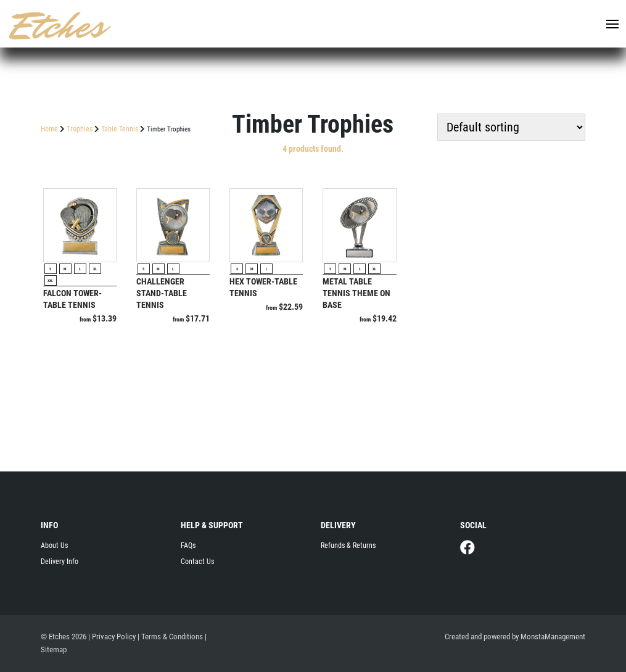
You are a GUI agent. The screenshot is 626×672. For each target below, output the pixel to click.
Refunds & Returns (348, 545)
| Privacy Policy (112, 637)
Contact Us (197, 562)
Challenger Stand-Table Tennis (162, 293)
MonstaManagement (553, 637)
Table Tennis (120, 129)
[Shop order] (511, 127)
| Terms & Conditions (170, 637)
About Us (54, 545)
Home (49, 129)
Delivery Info (60, 562)
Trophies (80, 129)
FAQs (188, 545)
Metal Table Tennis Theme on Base (356, 293)
